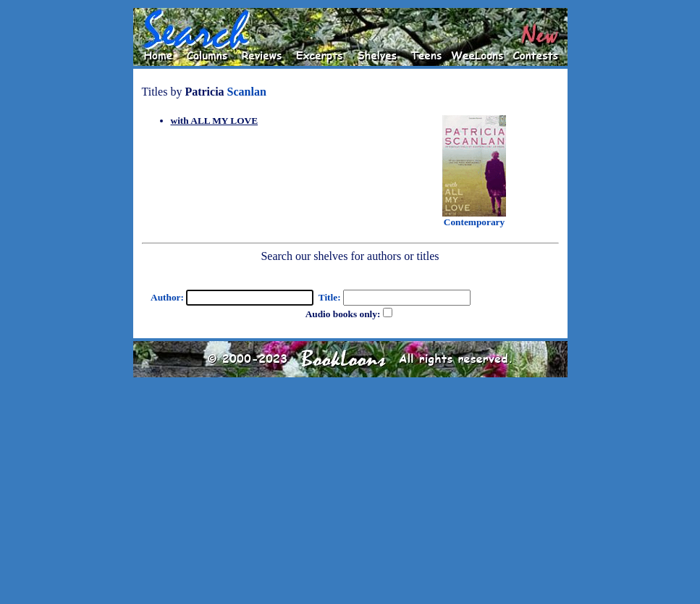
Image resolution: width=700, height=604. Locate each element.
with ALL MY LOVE (215, 121)
